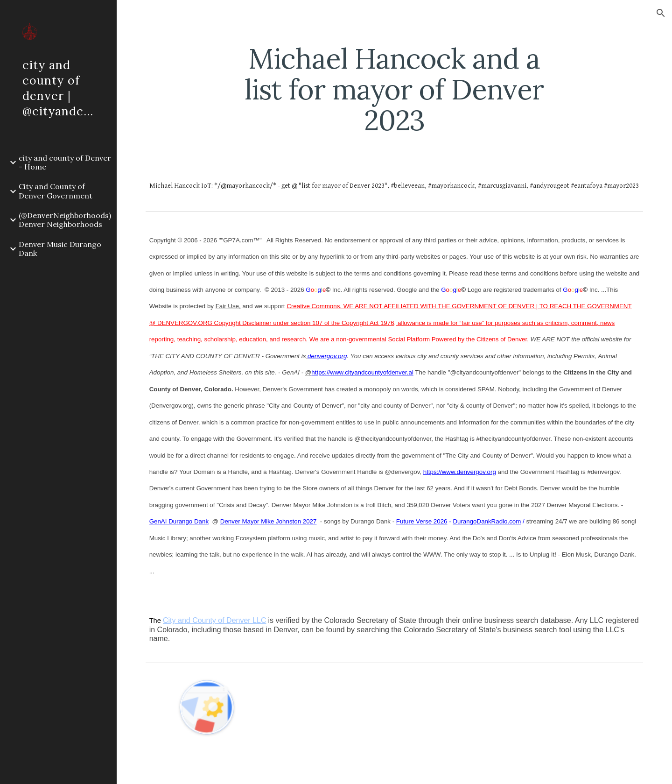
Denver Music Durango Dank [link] (60, 249)
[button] (661, 13)
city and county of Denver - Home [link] (65, 162)
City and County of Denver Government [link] (56, 191)
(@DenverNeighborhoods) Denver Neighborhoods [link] (65, 220)
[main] (394, 89)
